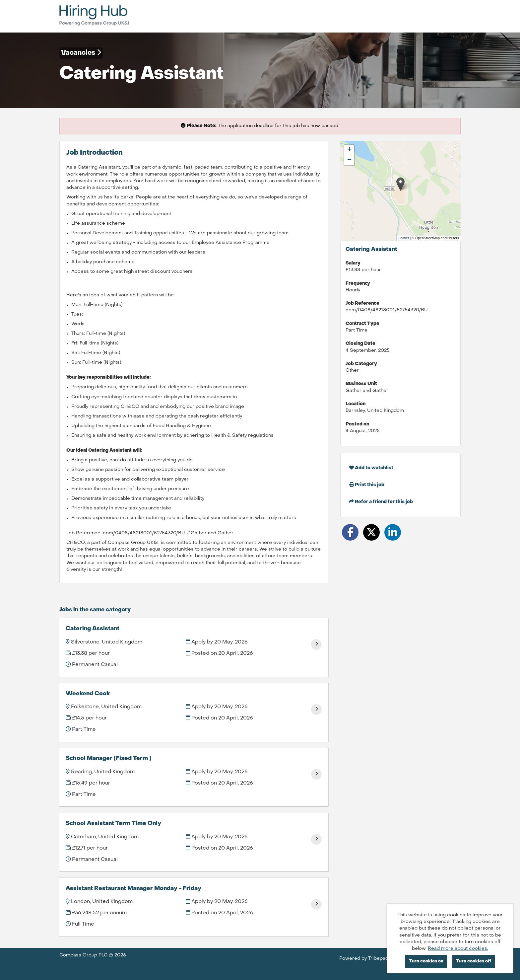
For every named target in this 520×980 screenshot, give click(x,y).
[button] (400, 184)
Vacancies (81, 53)
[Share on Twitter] (371, 532)
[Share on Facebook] (350, 532)
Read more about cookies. (458, 949)
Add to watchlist (371, 468)
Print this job (367, 485)
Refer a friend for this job (381, 502)
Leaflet (404, 238)
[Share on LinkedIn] (393, 532)
